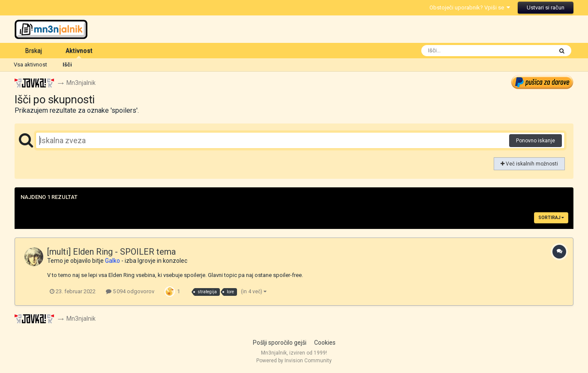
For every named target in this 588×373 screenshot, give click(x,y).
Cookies (325, 343)
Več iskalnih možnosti (529, 164)
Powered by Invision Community (294, 361)
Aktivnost (79, 53)
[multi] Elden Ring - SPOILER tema (111, 252)
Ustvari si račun (546, 8)
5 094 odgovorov (130, 291)
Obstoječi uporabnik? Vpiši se (470, 8)
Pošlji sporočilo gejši (280, 343)
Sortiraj (551, 218)
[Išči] (470, 51)
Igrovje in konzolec (162, 261)
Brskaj (34, 51)
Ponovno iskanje (535, 141)
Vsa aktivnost (30, 65)
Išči (67, 65)
